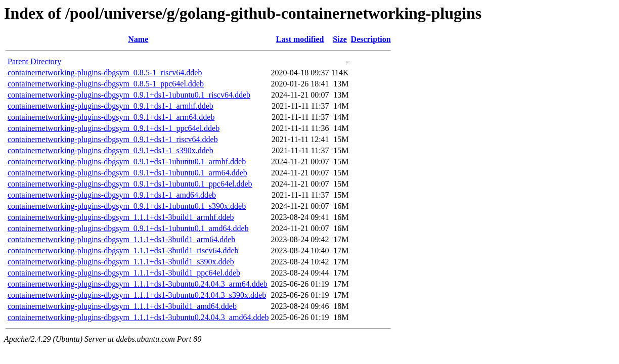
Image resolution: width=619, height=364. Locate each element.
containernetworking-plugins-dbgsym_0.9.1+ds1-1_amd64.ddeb (112, 195)
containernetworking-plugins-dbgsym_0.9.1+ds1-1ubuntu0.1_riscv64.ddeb (129, 95)
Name (138, 39)
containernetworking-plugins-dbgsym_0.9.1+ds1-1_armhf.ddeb (110, 106)
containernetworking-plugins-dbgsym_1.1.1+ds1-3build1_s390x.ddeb (121, 262)
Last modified (300, 39)
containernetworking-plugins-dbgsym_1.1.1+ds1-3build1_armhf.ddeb (121, 217)
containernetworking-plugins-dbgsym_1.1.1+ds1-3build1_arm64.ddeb (121, 239)
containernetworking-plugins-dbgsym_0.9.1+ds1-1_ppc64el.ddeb (114, 128)
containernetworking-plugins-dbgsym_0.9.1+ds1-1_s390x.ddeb (110, 150)
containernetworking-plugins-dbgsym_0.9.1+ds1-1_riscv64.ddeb (113, 139)
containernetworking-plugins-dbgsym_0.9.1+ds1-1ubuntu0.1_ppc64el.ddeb (130, 184)
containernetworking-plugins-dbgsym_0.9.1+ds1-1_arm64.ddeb (111, 117)
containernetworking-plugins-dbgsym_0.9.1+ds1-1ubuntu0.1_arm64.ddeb (127, 173)
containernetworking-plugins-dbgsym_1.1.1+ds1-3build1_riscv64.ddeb (123, 251)
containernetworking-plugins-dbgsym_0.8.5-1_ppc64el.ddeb (106, 84)
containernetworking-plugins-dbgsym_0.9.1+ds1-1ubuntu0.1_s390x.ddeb (127, 206)
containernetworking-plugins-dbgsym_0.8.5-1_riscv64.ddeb (105, 73)
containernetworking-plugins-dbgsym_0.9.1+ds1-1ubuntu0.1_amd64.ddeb (128, 228)
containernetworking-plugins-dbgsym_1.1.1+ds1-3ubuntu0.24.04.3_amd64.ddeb (138, 317)
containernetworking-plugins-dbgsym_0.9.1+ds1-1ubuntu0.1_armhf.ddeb (127, 162)
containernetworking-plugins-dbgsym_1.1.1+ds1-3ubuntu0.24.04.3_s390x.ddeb (137, 295)
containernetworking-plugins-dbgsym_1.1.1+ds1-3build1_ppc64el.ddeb (124, 273)
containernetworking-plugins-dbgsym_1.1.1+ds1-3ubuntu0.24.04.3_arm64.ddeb (138, 284)
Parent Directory (34, 61)
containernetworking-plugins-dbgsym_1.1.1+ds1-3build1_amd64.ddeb (122, 306)
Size (340, 39)
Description (371, 39)
